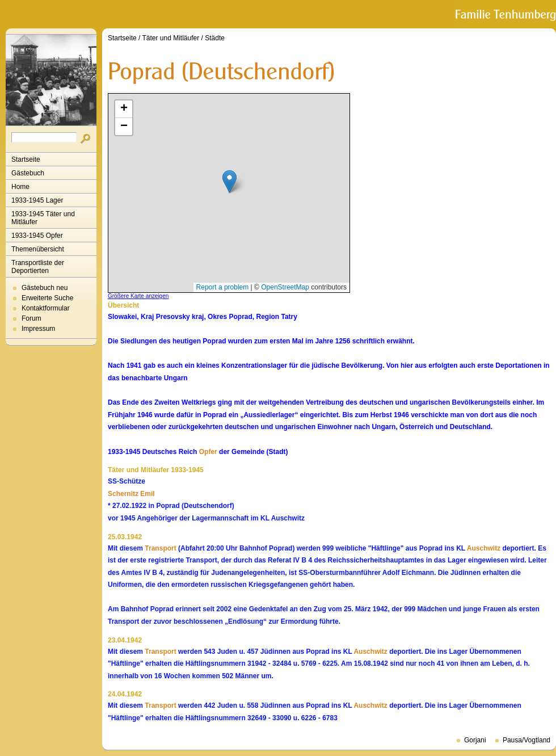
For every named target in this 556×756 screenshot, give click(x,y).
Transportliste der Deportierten (38, 267)
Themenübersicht (38, 249)
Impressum (38, 329)
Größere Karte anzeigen (138, 296)
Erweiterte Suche (47, 298)
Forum (31, 318)
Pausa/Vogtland (526, 740)
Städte (215, 38)
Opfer (208, 452)
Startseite (26, 159)
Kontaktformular (46, 308)
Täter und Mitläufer (171, 38)
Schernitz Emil (131, 494)
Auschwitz (484, 548)
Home (20, 187)
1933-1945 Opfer (37, 236)
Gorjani (475, 740)
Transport (160, 548)
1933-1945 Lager (37, 200)
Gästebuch (28, 173)
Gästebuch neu (45, 288)
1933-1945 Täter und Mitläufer (43, 218)
